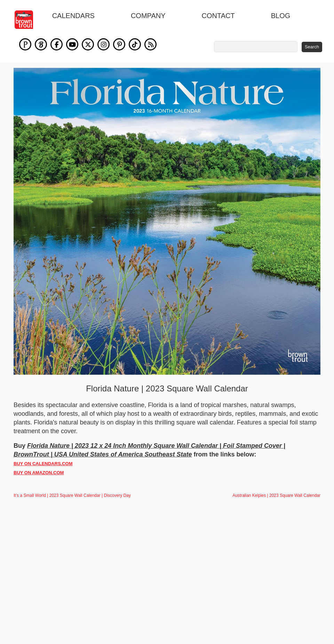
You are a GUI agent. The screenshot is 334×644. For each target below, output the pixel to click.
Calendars (73, 16)
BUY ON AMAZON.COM (39, 473)
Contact (218, 16)
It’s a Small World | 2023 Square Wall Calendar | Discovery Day (72, 495)
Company (148, 16)
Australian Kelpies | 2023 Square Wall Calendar (276, 495)
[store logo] (28, 20)
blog (281, 16)
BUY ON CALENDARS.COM (43, 464)
